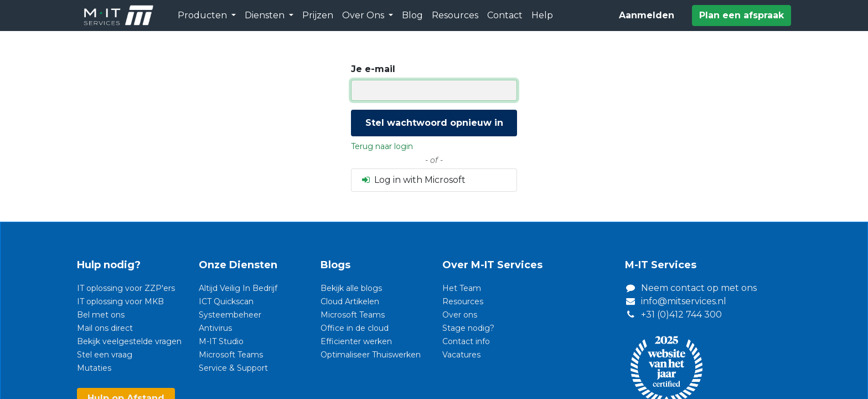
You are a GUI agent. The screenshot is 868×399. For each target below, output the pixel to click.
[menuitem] (318, 16)
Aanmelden (647, 15)
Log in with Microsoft (413, 180)
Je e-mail (373, 69)
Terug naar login (382, 146)
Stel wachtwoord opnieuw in (434, 123)
